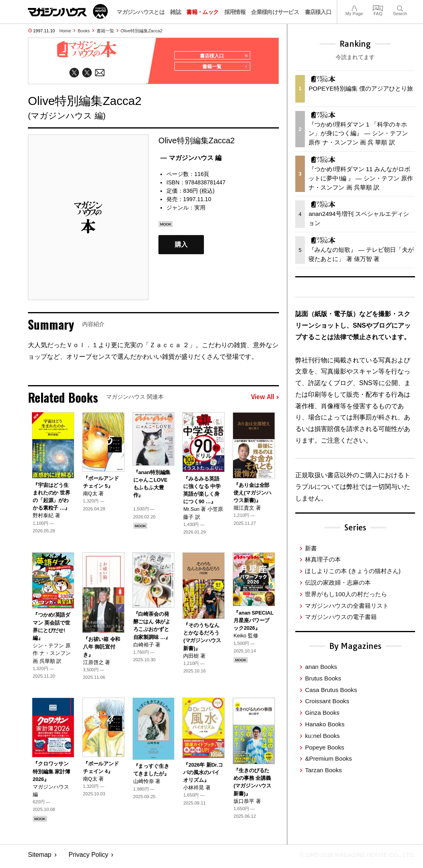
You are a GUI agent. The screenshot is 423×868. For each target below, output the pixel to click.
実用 (200, 211)
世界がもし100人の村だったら (346, 594)
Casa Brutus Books (331, 690)
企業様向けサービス (275, 12)
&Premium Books (328, 758)
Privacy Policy (89, 858)
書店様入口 (318, 12)
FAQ (378, 7)
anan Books (321, 667)
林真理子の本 (323, 559)
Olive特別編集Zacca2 (141, 31)
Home (65, 31)
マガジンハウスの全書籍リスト (347, 606)
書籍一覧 (105, 31)
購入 (181, 248)
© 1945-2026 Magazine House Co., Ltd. (352, 858)
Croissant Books (327, 701)
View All (265, 401)
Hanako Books (325, 724)
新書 (311, 548)
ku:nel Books (322, 736)
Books (84, 31)
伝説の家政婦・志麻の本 (338, 582)
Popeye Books (324, 747)
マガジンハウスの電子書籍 (341, 617)
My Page (354, 7)
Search (400, 7)
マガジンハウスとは (140, 12)
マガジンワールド (68, 11)
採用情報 (235, 12)
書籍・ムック (202, 12)
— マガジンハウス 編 (191, 161)
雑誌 (175, 12)
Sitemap (40, 858)
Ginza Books (322, 713)
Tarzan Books (323, 770)
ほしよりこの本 (353, 571)
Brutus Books (323, 678)
